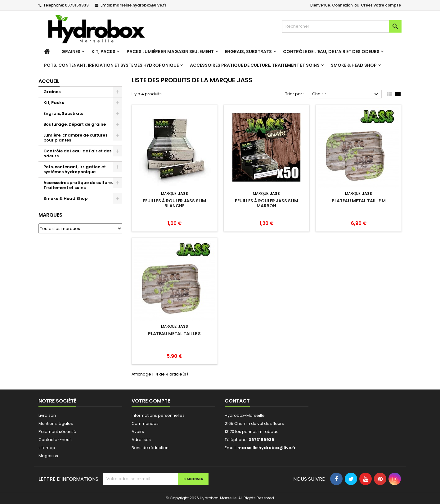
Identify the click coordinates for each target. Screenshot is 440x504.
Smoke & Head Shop (354, 65)
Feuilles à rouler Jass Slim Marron (267, 203)
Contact (237, 401)
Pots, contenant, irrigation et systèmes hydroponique (111, 65)
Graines (71, 52)
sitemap (47, 448)
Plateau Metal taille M (359, 201)
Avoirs (138, 432)
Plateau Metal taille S (174, 334)
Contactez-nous (55, 440)
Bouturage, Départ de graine (75, 124)
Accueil (49, 81)
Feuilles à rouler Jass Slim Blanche (174, 203)
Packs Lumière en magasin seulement (170, 52)
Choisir (346, 94)
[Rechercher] (342, 26)
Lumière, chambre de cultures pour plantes (75, 138)
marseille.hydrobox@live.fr (140, 5)
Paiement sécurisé (57, 432)
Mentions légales (56, 423)
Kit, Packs (103, 52)
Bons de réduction (150, 448)
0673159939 (77, 5)
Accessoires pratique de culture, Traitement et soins (255, 65)
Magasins (48, 456)
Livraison (47, 415)
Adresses (141, 440)
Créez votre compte (381, 5)
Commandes (145, 423)
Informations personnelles (158, 415)
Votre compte (151, 401)
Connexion (342, 5)
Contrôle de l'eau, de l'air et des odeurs (331, 52)
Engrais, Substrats (248, 52)
